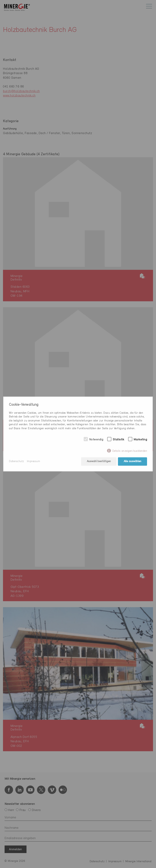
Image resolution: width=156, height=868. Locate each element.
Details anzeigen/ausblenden (130, 451)
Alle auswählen (132, 461)
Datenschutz (17, 461)
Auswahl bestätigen (99, 461)
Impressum (34, 461)
